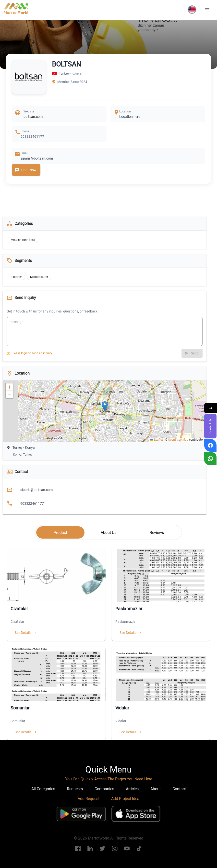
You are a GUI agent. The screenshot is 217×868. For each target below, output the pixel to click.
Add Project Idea (125, 799)
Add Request (89, 799)
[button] (192, 10)
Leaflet (157, 440)
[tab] (60, 532)
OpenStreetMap (178, 440)
